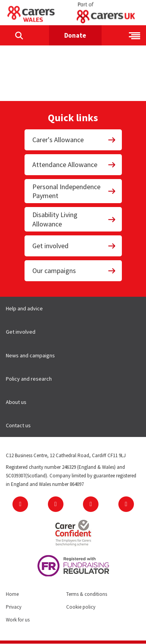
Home (12, 594)
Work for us (18, 620)
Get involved (74, 246)
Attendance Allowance (74, 164)
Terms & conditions (87, 594)
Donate (75, 35)
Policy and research (29, 379)
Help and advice (24, 308)
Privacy (14, 607)
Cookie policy (81, 607)
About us (16, 402)
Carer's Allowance (74, 140)
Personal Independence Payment (74, 191)
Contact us (18, 425)
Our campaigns (74, 271)
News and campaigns (30, 355)
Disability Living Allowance (74, 219)
